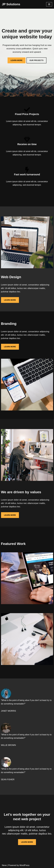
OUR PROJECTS (36, 60)
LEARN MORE (17, 60)
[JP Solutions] (11, 4)
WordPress (24, 865)
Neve (4, 865)
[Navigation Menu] (49, 4)
